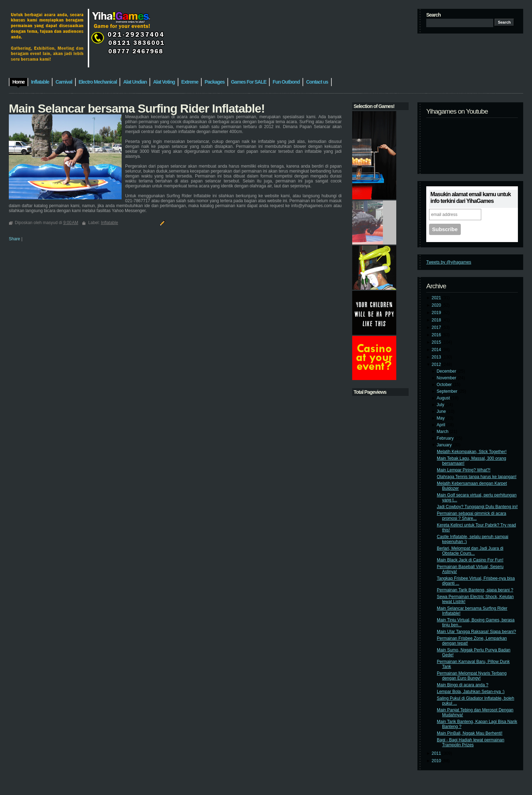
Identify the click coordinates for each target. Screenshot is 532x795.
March (443, 432)
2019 (437, 313)
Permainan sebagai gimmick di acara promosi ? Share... (472, 516)
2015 (437, 342)
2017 (437, 327)
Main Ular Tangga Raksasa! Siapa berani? (476, 632)
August (444, 398)
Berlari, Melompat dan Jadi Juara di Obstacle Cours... (470, 551)
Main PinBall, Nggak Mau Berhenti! (470, 733)
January (445, 445)
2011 (437, 753)
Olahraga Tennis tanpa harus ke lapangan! (477, 477)
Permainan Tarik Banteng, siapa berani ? (475, 590)
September (448, 391)
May (441, 418)
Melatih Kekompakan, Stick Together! (472, 452)
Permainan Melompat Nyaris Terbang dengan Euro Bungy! (472, 676)
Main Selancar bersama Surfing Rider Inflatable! (137, 108)
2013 (437, 357)
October (445, 385)
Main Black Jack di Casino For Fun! (470, 560)
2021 (437, 298)
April (442, 425)
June (442, 411)
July (441, 405)
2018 (437, 320)
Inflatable (109, 223)
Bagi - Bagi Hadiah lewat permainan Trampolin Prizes (470, 742)
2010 (437, 761)
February (446, 438)
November (447, 378)
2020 (437, 305)
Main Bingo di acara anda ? (463, 685)
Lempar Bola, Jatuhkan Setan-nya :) (471, 692)
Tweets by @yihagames (449, 262)
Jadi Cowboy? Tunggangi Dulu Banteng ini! (477, 507)
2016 (437, 335)
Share (14, 239)
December (447, 371)
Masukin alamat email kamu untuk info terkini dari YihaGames (471, 198)
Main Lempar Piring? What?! (464, 470)
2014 (437, 350)
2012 (437, 365)
